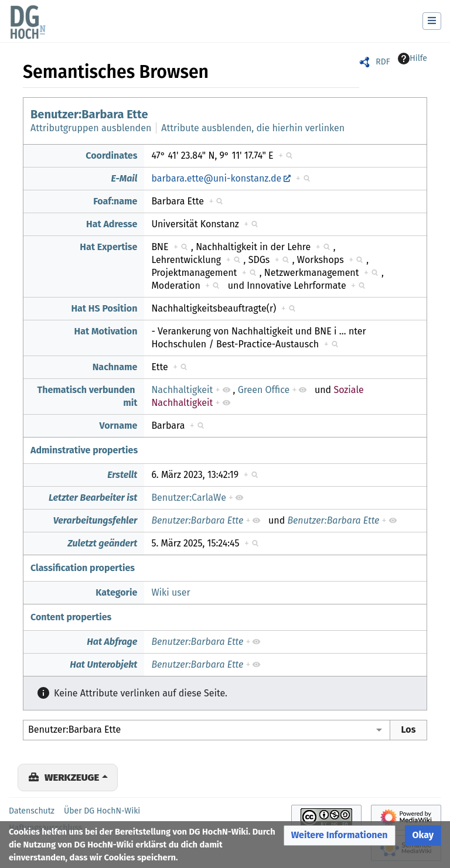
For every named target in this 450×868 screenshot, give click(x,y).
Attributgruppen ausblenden (91, 128)
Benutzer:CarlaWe (188, 498)
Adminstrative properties (84, 450)
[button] (340, 835)
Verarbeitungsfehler (96, 520)
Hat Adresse (112, 224)
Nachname (115, 367)
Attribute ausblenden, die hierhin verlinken (253, 128)
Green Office (264, 390)
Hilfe (412, 59)
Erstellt (122, 475)
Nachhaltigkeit (182, 390)
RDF (383, 62)
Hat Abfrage (112, 642)
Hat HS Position (104, 308)
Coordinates (111, 156)
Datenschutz (32, 811)
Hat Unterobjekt (103, 664)
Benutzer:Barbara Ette (89, 114)
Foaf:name (115, 201)
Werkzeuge (72, 777)
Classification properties (83, 568)
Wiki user (171, 592)
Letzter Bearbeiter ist (93, 498)
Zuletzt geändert (102, 543)
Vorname (119, 426)
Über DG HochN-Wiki (102, 811)
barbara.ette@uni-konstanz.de (216, 178)
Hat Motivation (106, 331)
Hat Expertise (108, 247)
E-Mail (124, 178)
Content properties (71, 617)
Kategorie (116, 592)
